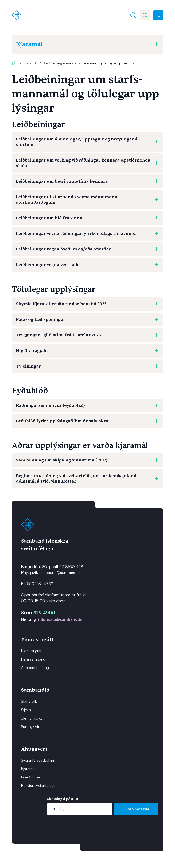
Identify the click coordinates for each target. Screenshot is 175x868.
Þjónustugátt (31, 651)
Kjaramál (30, 63)
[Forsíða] (17, 15)
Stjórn (26, 710)
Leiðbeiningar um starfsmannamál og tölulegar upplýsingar (90, 63)
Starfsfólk (29, 701)
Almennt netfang (35, 667)
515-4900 (44, 613)
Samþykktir (30, 726)
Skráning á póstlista (64, 799)
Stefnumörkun (33, 718)
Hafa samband (33, 659)
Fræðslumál (31, 777)
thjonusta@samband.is (60, 620)
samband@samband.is (60, 572)
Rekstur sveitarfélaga (38, 785)
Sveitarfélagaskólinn (37, 760)
